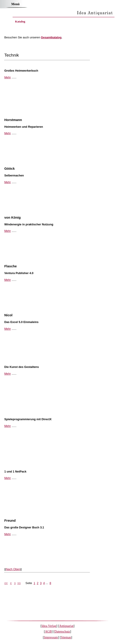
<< (6, 583)
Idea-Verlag (49, 626)
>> (19, 583)
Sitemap (66, 637)
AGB (48, 631)
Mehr (7, 77)
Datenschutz (62, 631)
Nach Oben (13, 569)
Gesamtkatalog (51, 37)
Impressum (51, 637)
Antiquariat (66, 626)
